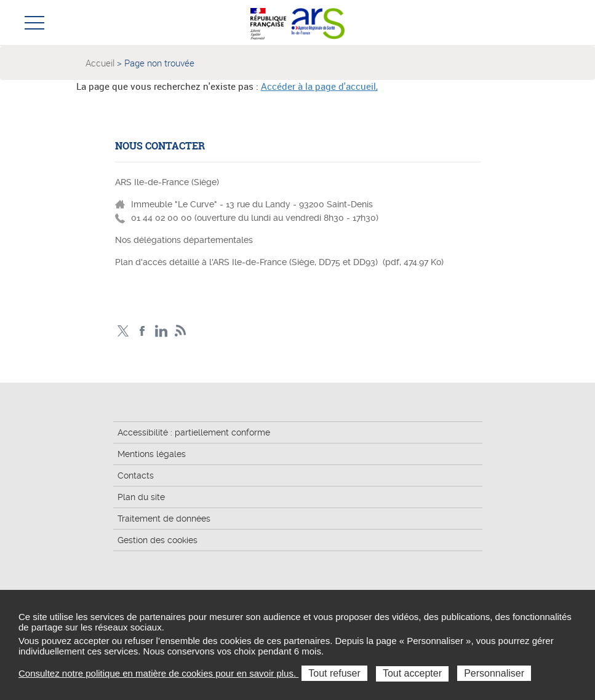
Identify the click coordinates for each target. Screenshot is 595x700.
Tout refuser (334, 673)
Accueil (100, 63)
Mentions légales (152, 454)
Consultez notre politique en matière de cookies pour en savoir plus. (158, 673)
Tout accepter (412, 673)
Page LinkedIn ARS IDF (162, 331)
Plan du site (141, 497)
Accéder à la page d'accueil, (319, 86)
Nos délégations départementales (184, 240)
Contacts (136, 475)
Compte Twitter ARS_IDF (123, 331)
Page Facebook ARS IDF (142, 331)
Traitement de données (164, 519)
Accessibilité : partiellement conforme (194, 432)
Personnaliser (494, 673)
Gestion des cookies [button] (158, 540)
